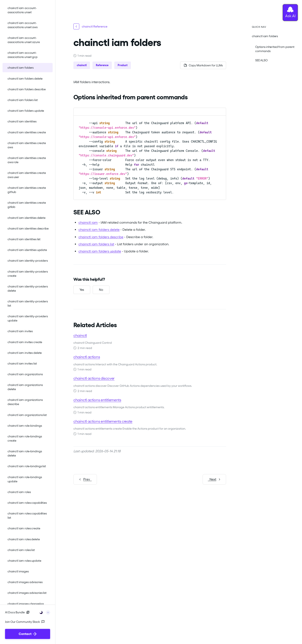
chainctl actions (87, 357)
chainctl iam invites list (22, 363)
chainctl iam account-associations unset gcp (23, 55)
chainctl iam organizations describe (25, 402)
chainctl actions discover (94, 378)
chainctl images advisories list (27, 593)
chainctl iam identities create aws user (27, 175)
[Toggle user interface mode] (44, 612)
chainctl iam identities (22, 121)
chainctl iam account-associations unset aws (23, 25)
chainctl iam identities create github (27, 190)
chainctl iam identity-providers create (28, 274)
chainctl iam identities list (24, 239)
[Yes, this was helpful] (82, 290)
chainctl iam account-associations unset (22, 10)
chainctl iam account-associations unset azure (24, 40)
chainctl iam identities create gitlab (27, 205)
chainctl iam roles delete (24, 539)
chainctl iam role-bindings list (27, 466)
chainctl (80, 335)
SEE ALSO (261, 60)
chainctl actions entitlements (97, 400)
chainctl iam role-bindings (25, 426)
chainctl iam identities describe (28, 228)
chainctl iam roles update (24, 561)
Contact (28, 634)
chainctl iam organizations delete (25, 387)
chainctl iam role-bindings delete (25, 453)
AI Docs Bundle (17, 612)
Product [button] (123, 65)
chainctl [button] (82, 65)
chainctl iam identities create (27, 132)
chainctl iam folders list (23, 100)
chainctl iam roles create (24, 528)
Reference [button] (102, 65)
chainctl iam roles (19, 492)
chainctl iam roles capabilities (27, 503)
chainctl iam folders (21, 68)
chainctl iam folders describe (27, 89)
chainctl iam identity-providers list (28, 303)
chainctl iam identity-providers (28, 261)
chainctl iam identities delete (27, 218)
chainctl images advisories (25, 582)
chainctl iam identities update (27, 250)
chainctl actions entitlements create (103, 421)
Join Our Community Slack (25, 622)
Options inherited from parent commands (275, 49)
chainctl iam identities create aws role (27, 160)
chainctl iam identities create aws (27, 145)
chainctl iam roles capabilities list (27, 515)
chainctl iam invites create (25, 342)
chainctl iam (88, 222)
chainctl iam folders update (26, 111)
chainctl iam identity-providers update (28, 318)
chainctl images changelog (26, 604)
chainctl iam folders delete (25, 79)
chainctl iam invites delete (25, 353)
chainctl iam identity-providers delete (28, 289)
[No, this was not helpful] (101, 290)
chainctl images (18, 571)
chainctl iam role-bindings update (25, 479)
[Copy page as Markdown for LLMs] (203, 65)
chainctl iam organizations (25, 374)
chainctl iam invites (20, 331)
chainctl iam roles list (21, 550)
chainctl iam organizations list (27, 415)
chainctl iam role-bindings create (25, 438)
